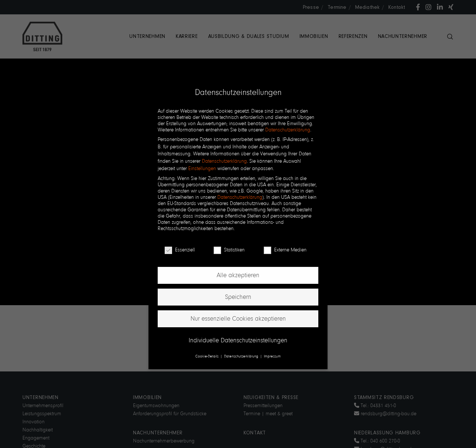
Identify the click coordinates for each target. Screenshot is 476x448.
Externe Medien (285, 250)
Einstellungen (202, 168)
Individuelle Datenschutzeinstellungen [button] (238, 340)
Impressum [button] (272, 356)
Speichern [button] (238, 297)
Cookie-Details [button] (207, 356)
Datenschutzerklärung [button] (242, 356)
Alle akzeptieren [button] (238, 275)
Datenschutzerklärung (288, 130)
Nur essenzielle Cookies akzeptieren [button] (238, 319)
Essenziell (180, 250)
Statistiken (229, 250)
